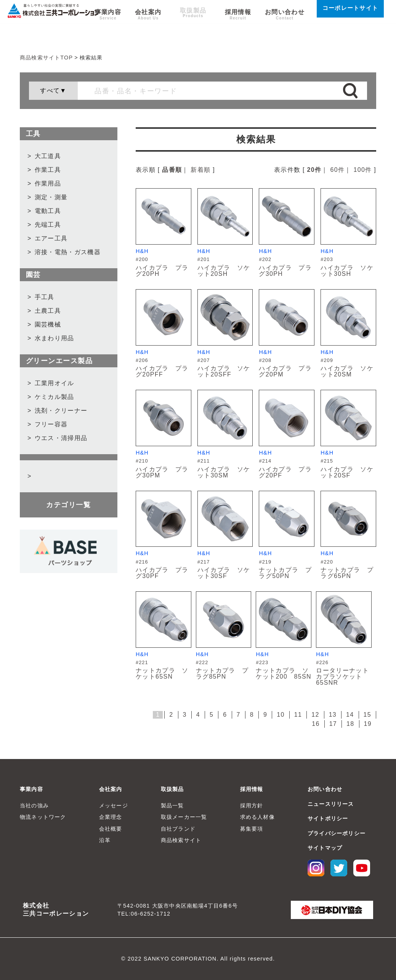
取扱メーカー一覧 (184, 817)
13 (333, 715)
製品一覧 (172, 805)
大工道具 (48, 156)
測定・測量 (51, 197)
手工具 (45, 297)
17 (333, 724)
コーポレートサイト (350, 27)
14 (350, 715)
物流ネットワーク (43, 817)
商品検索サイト (181, 840)
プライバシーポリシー (337, 833)
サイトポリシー (328, 818)
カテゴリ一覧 (68, 505)
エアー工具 (51, 238)
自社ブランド (178, 829)
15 (367, 715)
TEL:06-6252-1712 (144, 914)
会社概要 (111, 829)
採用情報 (238, 31)
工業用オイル (55, 383)
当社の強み (34, 805)
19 (368, 724)
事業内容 (118, 31)
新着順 (200, 170)
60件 (338, 170)
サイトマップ (325, 848)
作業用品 (48, 183)
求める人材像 (257, 817)
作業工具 (48, 170)
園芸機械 (48, 324)
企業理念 (111, 817)
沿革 (105, 840)
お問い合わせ (285, 31)
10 (281, 715)
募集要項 (252, 829)
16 (316, 724)
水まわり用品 (55, 338)
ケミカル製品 (55, 397)
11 (298, 715)
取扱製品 (198, 31)
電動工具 (48, 211)
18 (350, 724)
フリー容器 (51, 424)
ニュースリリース (331, 804)
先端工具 (48, 225)
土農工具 (48, 311)
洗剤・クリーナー (61, 411)
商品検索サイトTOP (46, 58)
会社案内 (158, 31)
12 (315, 715)
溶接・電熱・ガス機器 (68, 252)
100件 (362, 170)
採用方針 (252, 805)
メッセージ (114, 805)
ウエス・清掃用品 (61, 438)
